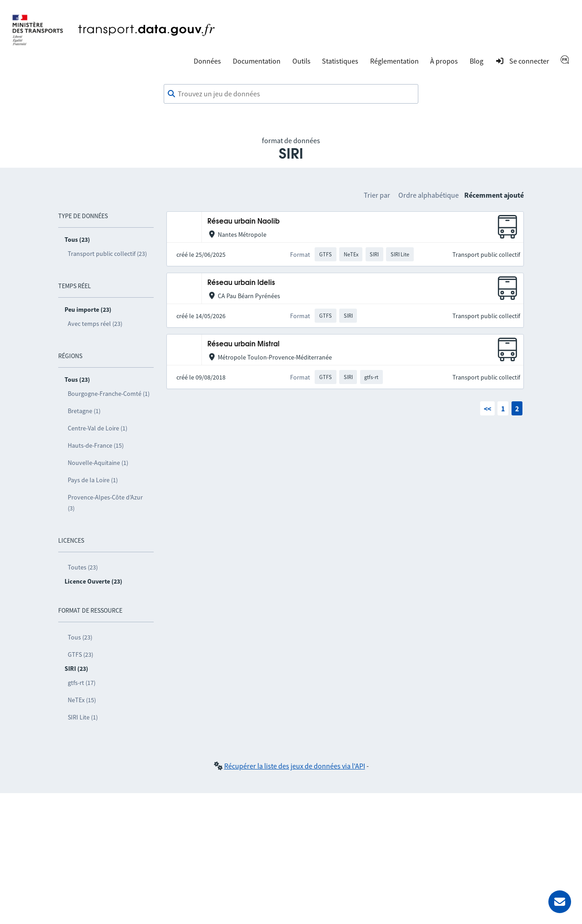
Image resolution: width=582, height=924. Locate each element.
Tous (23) (80, 637)
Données (207, 61)
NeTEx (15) (82, 700)
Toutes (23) (83, 567)
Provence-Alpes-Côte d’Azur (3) (105, 503)
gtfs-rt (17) (82, 683)
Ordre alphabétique (429, 195)
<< (487, 409)
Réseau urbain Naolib (243, 222)
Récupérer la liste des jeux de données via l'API (295, 766)
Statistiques (340, 61)
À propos (444, 61)
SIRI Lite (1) (83, 717)
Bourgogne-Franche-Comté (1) (109, 394)
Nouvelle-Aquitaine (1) (98, 463)
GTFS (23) (80, 654)
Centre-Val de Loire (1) (98, 428)
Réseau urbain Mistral (243, 344)
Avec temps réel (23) (95, 324)
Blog (477, 61)
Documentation (257, 61)
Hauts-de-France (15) (96, 445)
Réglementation (394, 61)
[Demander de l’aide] (560, 902)
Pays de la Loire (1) (93, 480)
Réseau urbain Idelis (241, 283)
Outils (301, 61)
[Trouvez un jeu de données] (291, 94)
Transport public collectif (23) (107, 254)
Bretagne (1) (84, 411)
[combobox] (291, 94)
